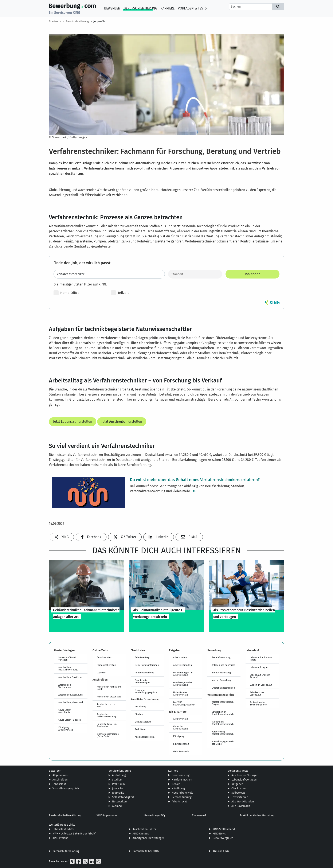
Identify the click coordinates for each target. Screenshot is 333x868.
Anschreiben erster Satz (109, 697)
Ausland (117, 806)
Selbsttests (238, 793)
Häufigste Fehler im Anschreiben (107, 725)
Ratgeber (237, 784)
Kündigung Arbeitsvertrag (66, 729)
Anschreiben (60, 780)
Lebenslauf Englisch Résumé (260, 676)
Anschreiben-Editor (144, 829)
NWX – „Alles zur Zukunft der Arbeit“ (74, 834)
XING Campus (141, 834)
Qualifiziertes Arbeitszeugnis (142, 681)
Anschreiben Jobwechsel (71, 702)
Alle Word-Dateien (243, 801)
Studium (139, 714)
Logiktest (101, 673)
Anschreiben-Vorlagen (245, 775)
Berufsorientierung (140, 8)
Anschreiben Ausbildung (70, 695)
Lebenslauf (59, 784)
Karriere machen (182, 780)
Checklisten (238, 788)
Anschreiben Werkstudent (65, 686)
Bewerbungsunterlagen (147, 665)
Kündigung (179, 736)
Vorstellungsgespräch (66, 788)
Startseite (55, 21)
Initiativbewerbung (144, 673)
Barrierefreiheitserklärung (65, 815)
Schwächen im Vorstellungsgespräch (223, 713)
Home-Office (66, 293)
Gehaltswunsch (181, 751)
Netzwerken (119, 801)
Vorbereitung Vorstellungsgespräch (223, 733)
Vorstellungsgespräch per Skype (223, 743)
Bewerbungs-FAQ (155, 815)
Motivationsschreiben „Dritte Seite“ (108, 735)
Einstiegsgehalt (181, 744)
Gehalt (176, 784)
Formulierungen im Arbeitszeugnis (183, 674)
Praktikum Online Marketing (257, 815)
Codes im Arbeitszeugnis (181, 727)
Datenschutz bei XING (146, 851)
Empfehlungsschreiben (223, 688)
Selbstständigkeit (123, 797)
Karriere (168, 8)
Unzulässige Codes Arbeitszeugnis (183, 684)
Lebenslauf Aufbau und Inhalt (261, 659)
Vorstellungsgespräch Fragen (223, 703)
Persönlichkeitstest (107, 665)
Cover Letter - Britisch (70, 720)
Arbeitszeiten (180, 657)
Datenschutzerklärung (66, 851)
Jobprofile (99, 21)
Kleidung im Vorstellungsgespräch (223, 723)
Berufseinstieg (181, 775)
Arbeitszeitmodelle (183, 665)
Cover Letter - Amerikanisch (65, 711)
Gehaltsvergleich (223, 838)
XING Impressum (107, 815)
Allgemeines (60, 775)
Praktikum (140, 729)
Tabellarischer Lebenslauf (257, 694)
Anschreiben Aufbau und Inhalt (109, 688)
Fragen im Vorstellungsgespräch (146, 691)
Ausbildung (140, 707)
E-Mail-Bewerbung (221, 657)
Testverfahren (240, 797)
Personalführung (182, 797)
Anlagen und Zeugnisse (223, 665)
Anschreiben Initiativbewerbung (68, 668)
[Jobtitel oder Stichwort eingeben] (109, 274)
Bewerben (112, 8)
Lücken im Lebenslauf (261, 685)
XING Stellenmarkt (224, 829)
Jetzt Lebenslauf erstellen (73, 422)
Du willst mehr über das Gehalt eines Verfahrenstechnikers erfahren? (195, 479)
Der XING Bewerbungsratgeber (184, 703)
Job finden (252, 274)
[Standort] (195, 274)
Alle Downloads (241, 806)
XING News (219, 834)
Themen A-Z (199, 815)
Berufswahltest (105, 657)
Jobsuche (118, 788)
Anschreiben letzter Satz (107, 705)
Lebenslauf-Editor (63, 829)
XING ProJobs (60, 838)
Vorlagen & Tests (192, 8)
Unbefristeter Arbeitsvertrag (181, 694)
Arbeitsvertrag (142, 657)
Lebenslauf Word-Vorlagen (67, 659)
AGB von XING (221, 851)
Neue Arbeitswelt (182, 793)
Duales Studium (143, 722)
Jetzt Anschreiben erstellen (122, 422)
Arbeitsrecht (179, 801)
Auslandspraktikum (145, 737)
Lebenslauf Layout (259, 667)
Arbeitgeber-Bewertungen (148, 838)
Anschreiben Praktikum (70, 677)
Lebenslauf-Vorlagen (244, 780)
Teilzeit (120, 293)
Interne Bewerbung (221, 680)
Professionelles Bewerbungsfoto (258, 703)
